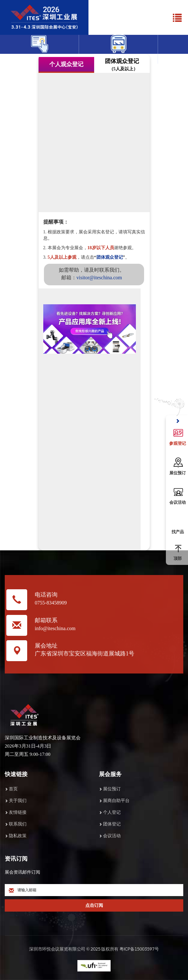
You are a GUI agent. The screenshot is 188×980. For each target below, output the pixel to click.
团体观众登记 (110, 257)
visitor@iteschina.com (99, 278)
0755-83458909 (51, 603)
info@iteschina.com (55, 628)
